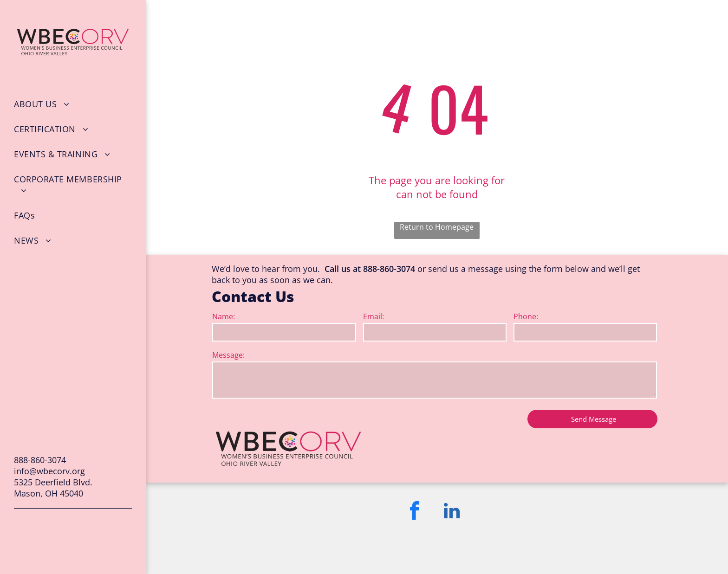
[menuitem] (73, 104)
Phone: (526, 316)
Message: (228, 355)
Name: (224, 316)
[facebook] (415, 512)
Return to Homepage (437, 227)
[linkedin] (452, 512)
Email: (374, 316)
